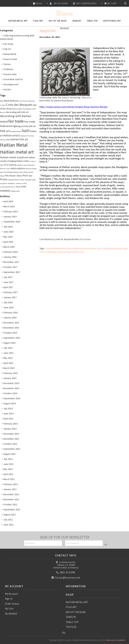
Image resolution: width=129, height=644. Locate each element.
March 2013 (9, 479)
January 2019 (10, 217)
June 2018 (8, 232)
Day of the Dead (58, 21)
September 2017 (12, 272)
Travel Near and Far (13, 79)
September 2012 (12, 509)
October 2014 (10, 393)
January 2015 (10, 378)
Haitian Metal (10, 54)
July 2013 (8, 459)
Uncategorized (11, 84)
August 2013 (9, 454)
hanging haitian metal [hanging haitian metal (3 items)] (18, 161)
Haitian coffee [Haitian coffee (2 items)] (5, 140)
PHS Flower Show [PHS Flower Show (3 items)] (13, 176)
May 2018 (8, 237)
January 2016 (10, 318)
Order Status (12, 604)
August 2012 (9, 515)
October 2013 (10, 444)
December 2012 (11, 494)
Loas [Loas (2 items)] (8, 169)
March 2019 (9, 206)
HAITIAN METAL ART (77, 602)
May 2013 (8, 469)
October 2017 (10, 267)
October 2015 (10, 333)
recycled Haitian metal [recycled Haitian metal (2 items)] (16, 180)
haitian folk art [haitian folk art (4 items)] (19, 139)
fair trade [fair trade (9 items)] (16, 121)
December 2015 (11, 323)
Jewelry (77, 21)
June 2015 (8, 353)
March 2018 (9, 247)
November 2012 (11, 499)
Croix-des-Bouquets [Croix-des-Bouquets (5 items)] (19, 105)
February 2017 (10, 292)
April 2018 (8, 242)
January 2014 (10, 429)
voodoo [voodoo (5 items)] (5, 191)
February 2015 (10, 373)
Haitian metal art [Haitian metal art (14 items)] (17, 152)
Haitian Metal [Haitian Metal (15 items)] (14, 145)
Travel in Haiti (10, 74)
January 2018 (10, 257)
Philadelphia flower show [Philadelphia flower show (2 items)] (14, 172)
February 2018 (10, 252)
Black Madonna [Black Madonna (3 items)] (11, 101)
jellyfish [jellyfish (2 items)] (20, 165)
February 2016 (10, 312)
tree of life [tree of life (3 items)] (21, 187)
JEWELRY (71, 617)
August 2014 (9, 403)
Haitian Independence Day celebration (64, 248)
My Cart (9, 609)
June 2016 (8, 307)
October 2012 (10, 504)
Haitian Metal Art (18, 21)
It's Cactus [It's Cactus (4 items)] (10, 165)
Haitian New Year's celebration (100, 248)
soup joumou (63, 252)
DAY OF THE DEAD (76, 612)
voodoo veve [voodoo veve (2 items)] (15, 191)
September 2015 (12, 338)
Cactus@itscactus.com (66, 578)
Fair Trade (8, 44)
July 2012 (8, 520)
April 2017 (8, 287)
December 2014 (11, 383)
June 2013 (8, 464)
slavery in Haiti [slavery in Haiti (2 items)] (21, 183)
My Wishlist (11, 614)
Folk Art (38, 21)
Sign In (9, 599)
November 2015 (11, 328)
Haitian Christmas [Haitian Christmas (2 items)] (27, 136)
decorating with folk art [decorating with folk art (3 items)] (17, 112)
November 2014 (11, 388)
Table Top (92, 21)
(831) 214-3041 (66, 572)
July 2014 (8, 408)
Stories (7, 64)
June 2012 (8, 525)
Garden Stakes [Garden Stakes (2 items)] (16, 131)
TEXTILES (71, 627)
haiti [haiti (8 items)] (26, 131)
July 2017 (8, 277)
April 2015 (8, 363)
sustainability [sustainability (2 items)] (5, 187)
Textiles (64, 28)
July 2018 (8, 227)
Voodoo (7, 89)
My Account (11, 594)
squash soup (77, 252)
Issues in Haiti (10, 59)
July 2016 (8, 302)
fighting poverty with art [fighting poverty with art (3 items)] (24, 126)
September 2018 (12, 222)
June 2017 (8, 282)
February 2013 (10, 484)
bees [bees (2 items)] (2, 101)
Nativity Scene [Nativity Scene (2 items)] (31, 169)
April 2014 (8, 419)
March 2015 (9, 368)
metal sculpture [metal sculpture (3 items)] (18, 168)
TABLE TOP (72, 622)
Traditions (8, 69)
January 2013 (10, 489)
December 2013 (11, 434)
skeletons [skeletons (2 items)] (11, 183)
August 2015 (9, 343)
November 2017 (11, 262)
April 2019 (8, 201)
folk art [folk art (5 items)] (5, 131)
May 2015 (8, 358)
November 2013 (11, 439)
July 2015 (8, 348)
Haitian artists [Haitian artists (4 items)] (12, 135)
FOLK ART (71, 607)
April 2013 (8, 474)
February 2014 (10, 424)
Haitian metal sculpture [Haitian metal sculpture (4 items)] (14, 157)
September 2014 (12, 398)
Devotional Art (112, 21)
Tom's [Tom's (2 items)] (13, 187)
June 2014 (8, 414)
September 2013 (12, 449)
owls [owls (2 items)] (2, 172)
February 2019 (10, 211)
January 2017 (10, 297)
